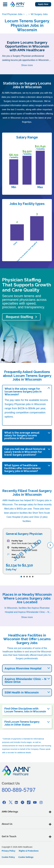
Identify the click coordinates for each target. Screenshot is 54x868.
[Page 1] (21, 577)
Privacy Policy (8, 851)
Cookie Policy (8, 857)
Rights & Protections (29, 851)
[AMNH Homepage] (17, 4)
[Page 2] (24, 577)
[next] (50, 545)
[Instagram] (41, 802)
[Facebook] (4, 802)
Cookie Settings (26, 857)
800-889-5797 (19, 790)
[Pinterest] (23, 802)
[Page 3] (27, 577)
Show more (27, 65)
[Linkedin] (16, 802)
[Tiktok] (29, 802)
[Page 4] (30, 577)
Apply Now (43, 4)
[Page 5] (33, 577)
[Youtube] (35, 802)
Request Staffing (19, 317)
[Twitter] (10, 802)
